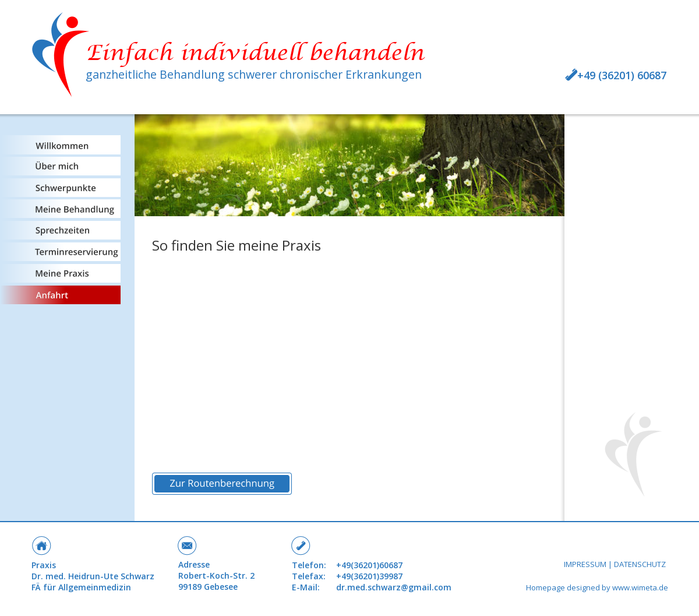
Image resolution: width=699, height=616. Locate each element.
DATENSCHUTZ (640, 564)
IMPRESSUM (585, 564)
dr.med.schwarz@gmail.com (394, 587)
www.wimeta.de (640, 587)
